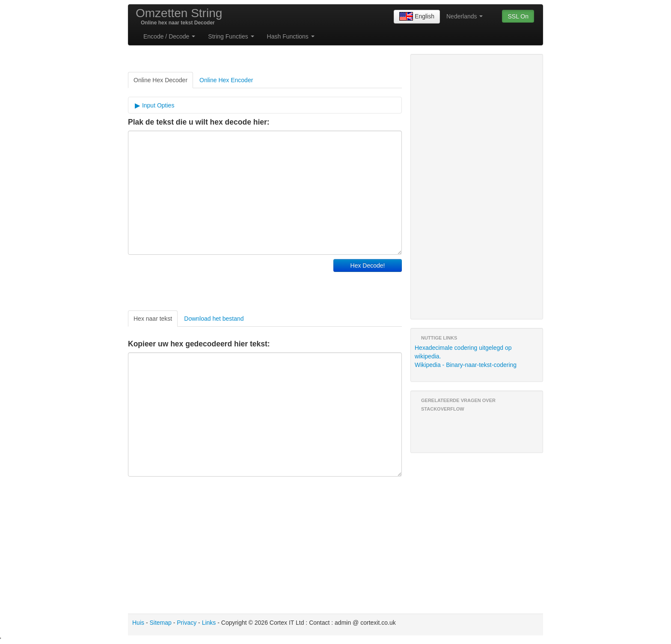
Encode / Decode (169, 36)
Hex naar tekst (153, 319)
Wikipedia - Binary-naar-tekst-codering (466, 365)
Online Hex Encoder (226, 80)
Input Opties (157, 105)
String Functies (231, 36)
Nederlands (465, 16)
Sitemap (160, 623)
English (417, 17)
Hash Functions (291, 36)
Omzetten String (179, 13)
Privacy (187, 623)
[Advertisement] (228, 280)
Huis (138, 623)
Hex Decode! (368, 265)
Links (209, 623)
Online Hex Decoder (160, 80)
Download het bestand (214, 319)
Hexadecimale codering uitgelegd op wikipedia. (463, 352)
